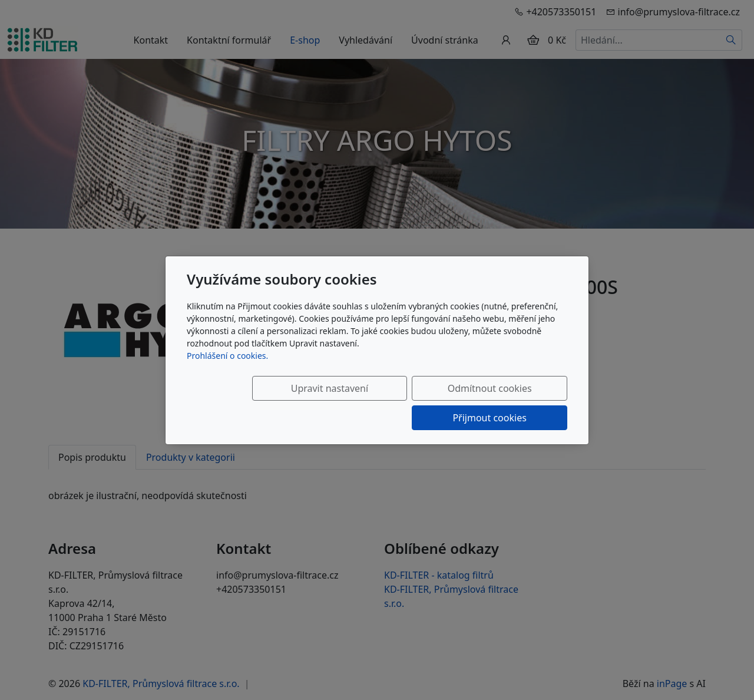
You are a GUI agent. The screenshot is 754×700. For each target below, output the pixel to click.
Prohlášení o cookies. (227, 370)
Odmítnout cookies (393, 403)
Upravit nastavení (275, 403)
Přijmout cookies (510, 403)
